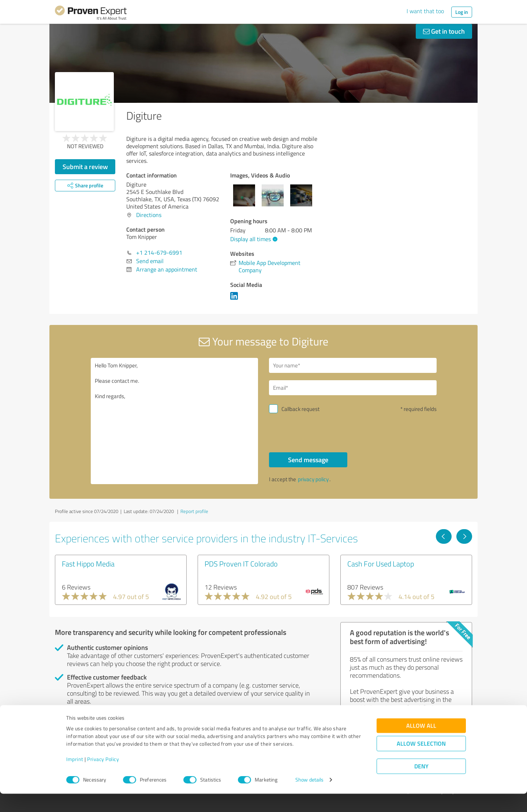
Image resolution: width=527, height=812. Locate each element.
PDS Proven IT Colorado (241, 564)
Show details (309, 798)
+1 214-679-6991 (159, 252)
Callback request (300, 409)
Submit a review (85, 166)
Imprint (75, 778)
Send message (308, 460)
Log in (462, 12)
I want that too (425, 11)
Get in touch (444, 31)
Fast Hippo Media (88, 564)
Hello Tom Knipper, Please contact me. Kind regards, (175, 421)
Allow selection (421, 762)
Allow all (421, 744)
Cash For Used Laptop (381, 564)
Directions (149, 215)
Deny (421, 785)
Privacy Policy (103, 778)
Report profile (194, 511)
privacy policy (313, 479)
